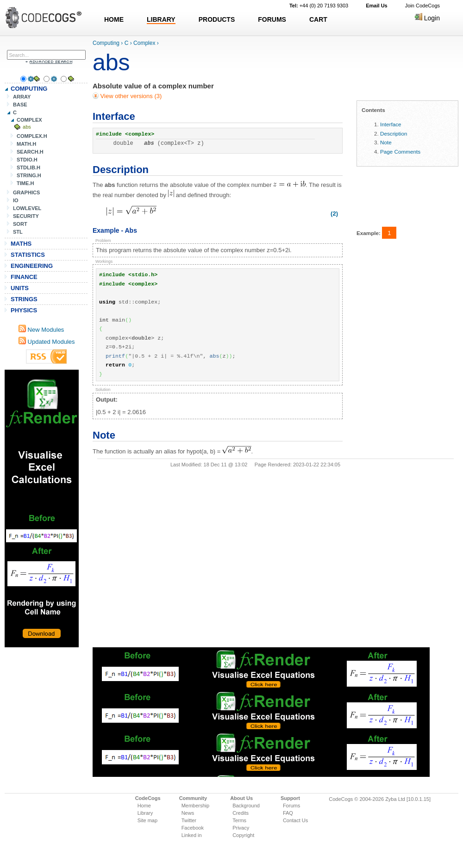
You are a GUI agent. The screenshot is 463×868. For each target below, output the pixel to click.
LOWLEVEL (27, 208)
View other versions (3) (130, 96)
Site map (147, 820)
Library (145, 813)
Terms (239, 820)
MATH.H (26, 144)
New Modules (41, 330)
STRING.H (29, 175)
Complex (144, 43)
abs (27, 127)
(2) (334, 214)
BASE (20, 105)
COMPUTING (29, 89)
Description (394, 133)
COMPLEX (29, 120)
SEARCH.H (30, 152)
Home (144, 806)
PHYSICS (24, 310)
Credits (241, 813)
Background (246, 806)
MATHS (21, 244)
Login (427, 18)
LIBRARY (161, 19)
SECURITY (26, 216)
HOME (114, 19)
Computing (106, 43)
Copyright (243, 835)
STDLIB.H (28, 167)
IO (16, 200)
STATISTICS (28, 255)
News (188, 813)
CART (318, 19)
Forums (291, 806)
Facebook (193, 828)
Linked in (192, 835)
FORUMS (272, 19)
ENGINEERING (32, 266)
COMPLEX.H (32, 136)
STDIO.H (27, 160)
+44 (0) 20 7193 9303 (319, 6)
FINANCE (24, 277)
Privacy (241, 828)
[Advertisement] (42, 508)
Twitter (189, 820)
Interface (391, 124)
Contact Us (295, 820)
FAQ (288, 813)
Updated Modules (47, 342)
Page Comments (400, 152)
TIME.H (25, 183)
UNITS (20, 288)
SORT (20, 224)
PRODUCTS (217, 19)
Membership (196, 806)
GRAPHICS (26, 192)
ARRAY (22, 97)
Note (386, 142)
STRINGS (24, 299)
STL (18, 232)
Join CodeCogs (422, 6)
